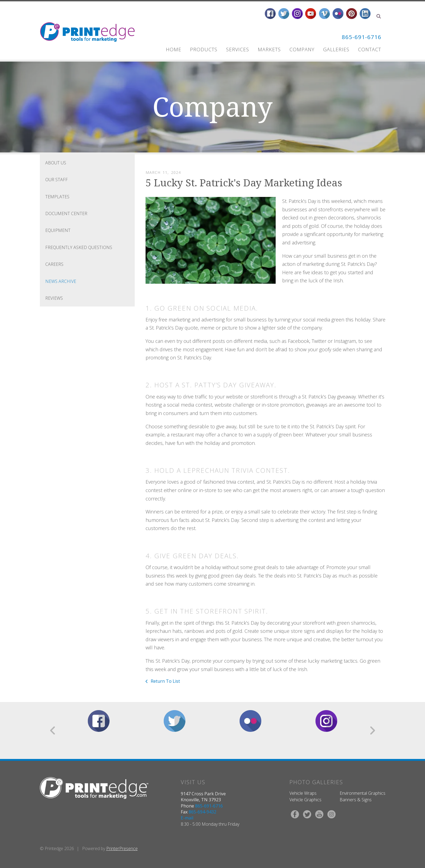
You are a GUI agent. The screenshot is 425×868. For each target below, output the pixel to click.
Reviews (54, 298)
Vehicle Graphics (305, 800)
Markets (269, 49)
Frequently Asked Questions (79, 247)
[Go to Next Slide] (372, 730)
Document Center (66, 213)
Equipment (58, 230)
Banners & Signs (356, 800)
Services (238, 49)
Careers (54, 264)
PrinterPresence (122, 848)
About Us (56, 163)
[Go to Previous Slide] (53, 730)
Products (204, 49)
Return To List (165, 681)
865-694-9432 (202, 812)
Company (302, 49)
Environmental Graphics (363, 793)
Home (174, 49)
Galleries (336, 49)
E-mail (187, 818)
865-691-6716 (359, 36)
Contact (370, 49)
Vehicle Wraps (303, 793)
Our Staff (57, 180)
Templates (57, 197)
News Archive (61, 281)
